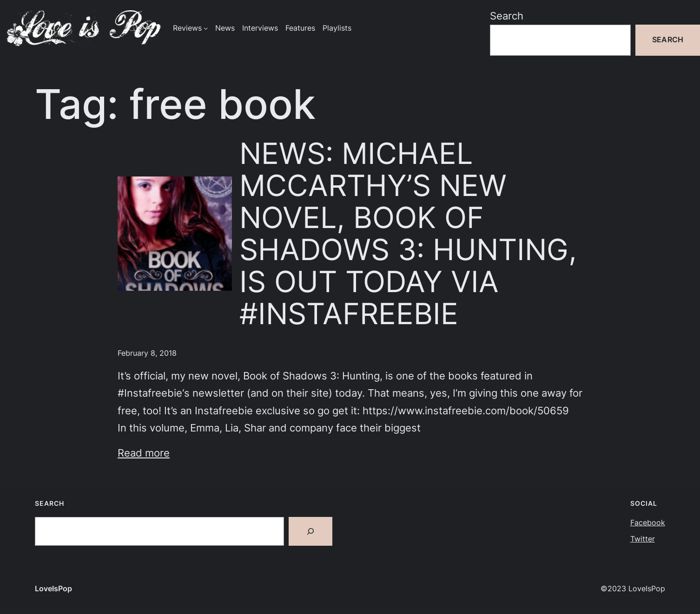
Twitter (643, 539)
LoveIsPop (53, 589)
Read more (144, 453)
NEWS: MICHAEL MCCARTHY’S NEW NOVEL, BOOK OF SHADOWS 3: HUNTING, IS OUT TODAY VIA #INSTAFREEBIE (408, 233)
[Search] (310, 531)
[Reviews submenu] (206, 28)
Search (507, 16)
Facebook (648, 523)
